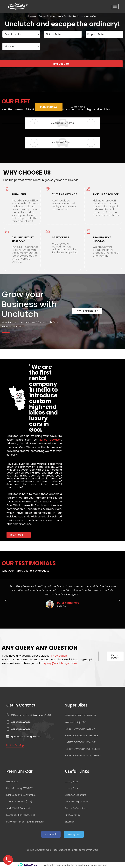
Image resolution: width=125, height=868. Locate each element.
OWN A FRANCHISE (87, 311)
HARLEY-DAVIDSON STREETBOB (82, 736)
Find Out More (61, 64)
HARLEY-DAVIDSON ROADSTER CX (83, 756)
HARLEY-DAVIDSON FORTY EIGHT (83, 749)
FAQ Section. (59, 656)
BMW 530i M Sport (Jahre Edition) (25, 822)
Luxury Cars (71, 788)
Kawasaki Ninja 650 (76, 722)
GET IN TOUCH (115, 656)
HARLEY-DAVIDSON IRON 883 (81, 742)
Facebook (51, 834)
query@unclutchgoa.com (60, 663)
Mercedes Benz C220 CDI (21, 815)
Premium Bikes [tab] (49, 107)
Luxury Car (12, 782)
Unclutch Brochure (76, 795)
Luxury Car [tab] (78, 107)
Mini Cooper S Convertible (21, 795)
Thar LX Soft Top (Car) (19, 802)
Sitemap (70, 822)
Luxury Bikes (72, 782)
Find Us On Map (15, 745)
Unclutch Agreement (77, 802)
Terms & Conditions (76, 808)
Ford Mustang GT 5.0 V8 (20, 788)
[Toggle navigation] (115, 7)
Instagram (74, 834)
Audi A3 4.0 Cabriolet (18, 808)
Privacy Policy (73, 815)
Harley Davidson (50, 440)
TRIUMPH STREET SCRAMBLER (80, 715)
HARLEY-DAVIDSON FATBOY (80, 729)
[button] (34, 123)
